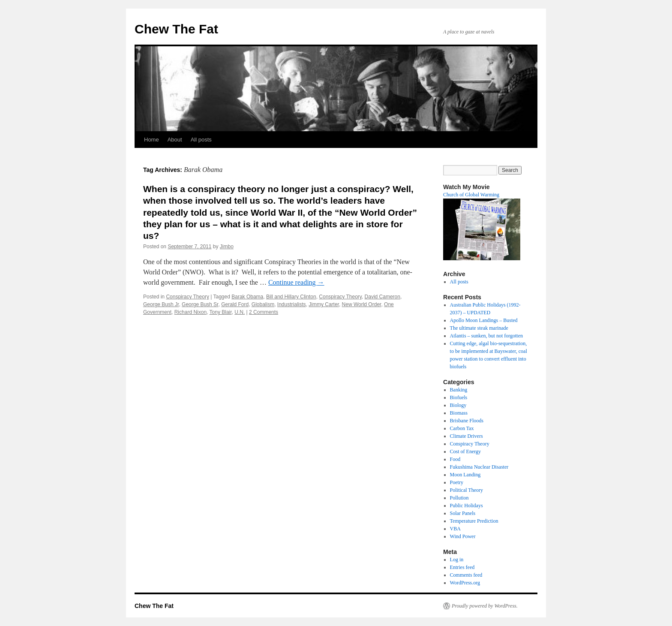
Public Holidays (466, 506)
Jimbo (227, 247)
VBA (455, 529)
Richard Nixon (190, 312)
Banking (459, 390)
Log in (457, 560)
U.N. (240, 312)
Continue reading (296, 282)
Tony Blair (221, 312)
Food (455, 459)
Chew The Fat (176, 29)
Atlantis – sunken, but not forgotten (486, 336)
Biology (458, 405)
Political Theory (466, 490)
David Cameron (382, 297)
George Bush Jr (161, 304)
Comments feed (466, 575)
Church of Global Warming (471, 195)
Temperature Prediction (474, 521)
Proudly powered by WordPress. (485, 606)
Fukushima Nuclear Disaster (479, 467)
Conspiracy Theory (187, 297)
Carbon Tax (462, 428)
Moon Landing (465, 475)
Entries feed (462, 567)
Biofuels (459, 397)
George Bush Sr (200, 304)
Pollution (459, 498)
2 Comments (264, 312)
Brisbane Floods (467, 421)
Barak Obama (247, 297)
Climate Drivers (466, 436)
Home (151, 140)
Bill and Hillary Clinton (291, 297)
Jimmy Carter (324, 304)
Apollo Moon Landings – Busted (484, 320)
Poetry (457, 482)
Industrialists (292, 304)
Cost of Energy (465, 451)
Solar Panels (463, 513)
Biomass (459, 413)
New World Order (362, 304)
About (175, 140)
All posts (201, 140)
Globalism (263, 304)
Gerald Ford (235, 304)
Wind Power (463, 536)
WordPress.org (465, 583)
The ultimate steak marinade (479, 328)
